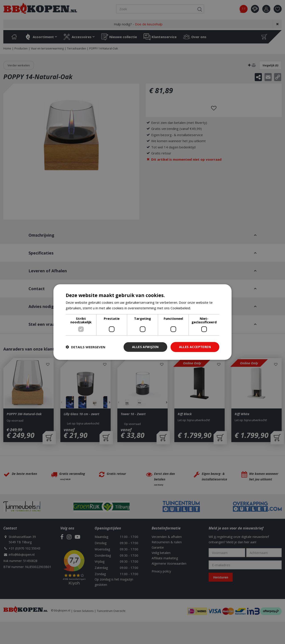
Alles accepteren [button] (195, 347)
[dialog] (142, 322)
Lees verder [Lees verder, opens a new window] (201, 308)
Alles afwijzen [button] (145, 347)
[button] (85, 347)
